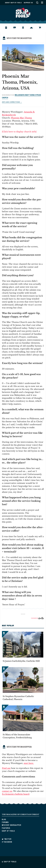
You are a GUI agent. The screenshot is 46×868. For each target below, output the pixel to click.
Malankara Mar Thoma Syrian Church (21, 96)
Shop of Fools (42, 28)
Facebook (7, 842)
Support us (28, 3)
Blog (8, 28)
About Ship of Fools (13, 3)
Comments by (37, 618)
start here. (29, 763)
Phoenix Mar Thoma (21, 118)
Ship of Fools (23, 12)
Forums (16, 28)
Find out (6, 768)
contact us (7, 791)
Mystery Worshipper (25, 28)
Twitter (7, 839)
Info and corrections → (12, 102)
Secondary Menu (42, 3)
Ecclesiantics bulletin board (16, 794)
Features (33, 28)
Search (37, 3)
